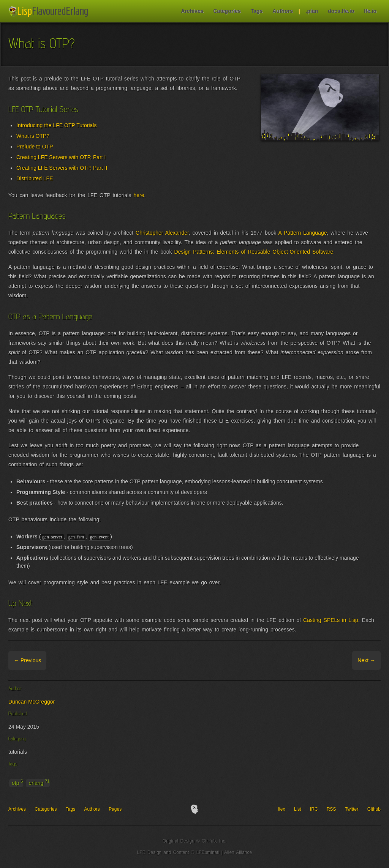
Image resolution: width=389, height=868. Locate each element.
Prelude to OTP (35, 147)
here (139, 195)
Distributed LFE (35, 178)
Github (374, 809)
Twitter (352, 809)
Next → (366, 660)
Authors (283, 11)
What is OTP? (33, 136)
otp (17, 783)
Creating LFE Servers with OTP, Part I (61, 157)
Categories (227, 11)
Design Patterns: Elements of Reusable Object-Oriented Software (254, 252)
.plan (312, 11)
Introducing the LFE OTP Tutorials (56, 125)
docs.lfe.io (341, 11)
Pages (115, 809)
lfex (282, 809)
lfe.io (370, 11)
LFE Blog (49, 12)
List (298, 809)
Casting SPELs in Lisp (331, 620)
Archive (56, 660)
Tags (257, 11)
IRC (314, 809)
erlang (39, 783)
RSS (331, 809)
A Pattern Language (302, 233)
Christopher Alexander (162, 233)
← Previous (27, 660)
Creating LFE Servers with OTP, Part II (62, 168)
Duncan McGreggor (32, 702)
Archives (192, 11)
